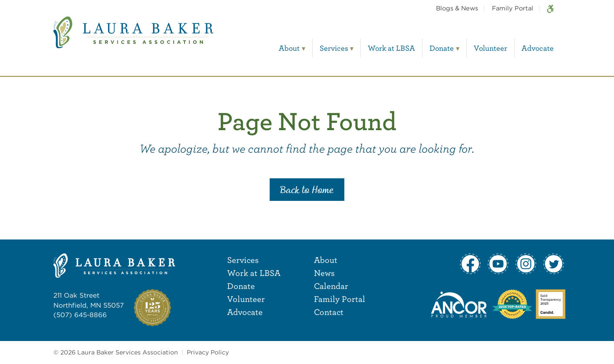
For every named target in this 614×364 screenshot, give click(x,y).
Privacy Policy (208, 352)
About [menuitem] (289, 48)
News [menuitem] (324, 273)
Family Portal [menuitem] (513, 8)
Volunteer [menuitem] (490, 48)
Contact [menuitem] (329, 312)
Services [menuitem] (334, 48)
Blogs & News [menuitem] (457, 8)
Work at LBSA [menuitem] (391, 48)
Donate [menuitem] (442, 48)
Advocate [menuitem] (538, 48)
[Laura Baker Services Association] (133, 39)
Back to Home (307, 190)
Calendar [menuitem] (331, 286)
